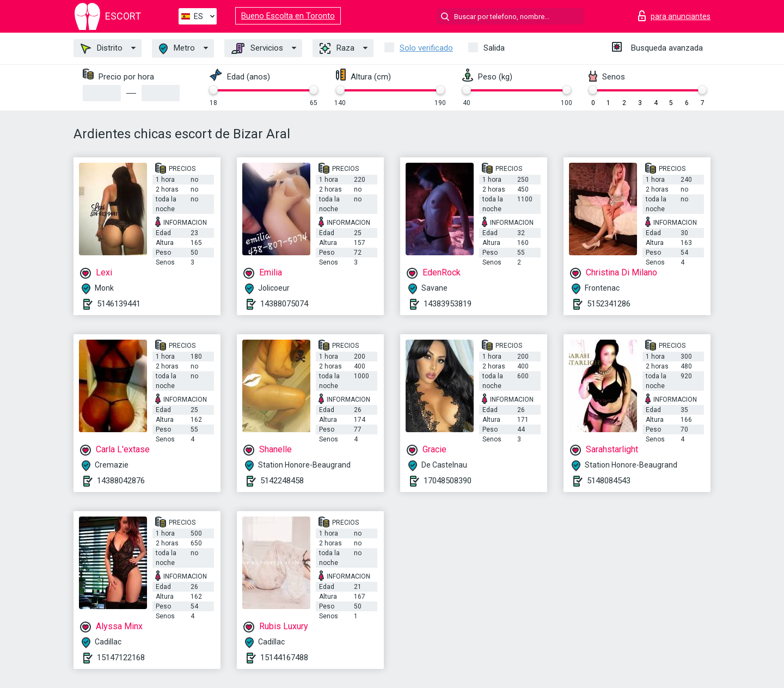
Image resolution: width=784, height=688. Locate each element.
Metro (177, 49)
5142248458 (282, 481)
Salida (494, 48)
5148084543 (609, 481)
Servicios (257, 48)
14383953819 (448, 304)
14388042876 (121, 481)
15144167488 (284, 658)
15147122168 (121, 658)
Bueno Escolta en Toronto (288, 16)
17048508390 (448, 481)
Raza (337, 48)
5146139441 (119, 304)
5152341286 (609, 304)
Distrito (102, 48)
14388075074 (284, 304)
